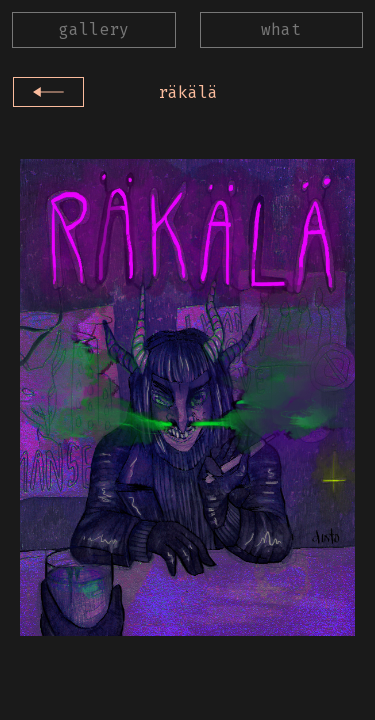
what (281, 29)
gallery (94, 29)
